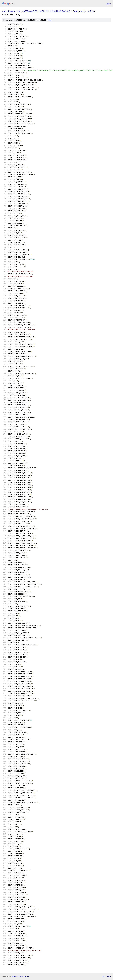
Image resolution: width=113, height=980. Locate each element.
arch (76, 11)
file (49, 20)
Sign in (108, 4)
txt (103, 976)
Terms (27, 976)
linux (19, 11)
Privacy (20, 976)
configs (90, 11)
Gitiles (14, 976)
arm (83, 11)
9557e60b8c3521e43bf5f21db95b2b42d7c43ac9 (47, 11)
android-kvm (9, 11)
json (109, 976)
